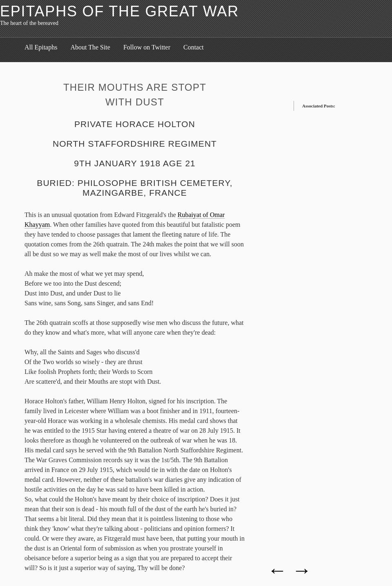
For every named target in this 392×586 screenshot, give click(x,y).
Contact (194, 47)
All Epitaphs (41, 47)
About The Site (90, 47)
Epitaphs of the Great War (119, 11)
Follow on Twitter (147, 47)
